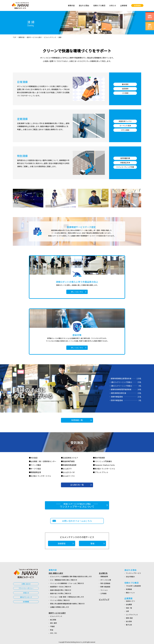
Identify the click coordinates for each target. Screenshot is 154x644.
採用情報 (26, 602)
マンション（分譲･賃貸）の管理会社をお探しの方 (67, 597)
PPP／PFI (53, 633)
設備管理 (62, 543)
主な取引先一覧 (77, 485)
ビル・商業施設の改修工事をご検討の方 (64, 580)
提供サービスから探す (34, 37)
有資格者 (129, 589)
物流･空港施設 (105, 583)
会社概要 (129, 604)
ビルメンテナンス (50, 37)
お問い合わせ (26, 584)
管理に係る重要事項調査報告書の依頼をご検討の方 (67, 604)
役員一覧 (129, 608)
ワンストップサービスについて (77, 505)
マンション (104, 590)
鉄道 (52, 630)
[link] (106, 5)
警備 (92, 543)
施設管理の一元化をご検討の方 (61, 587)
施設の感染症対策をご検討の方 (61, 590)
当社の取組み (130, 577)
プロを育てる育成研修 (133, 586)
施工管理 (53, 620)
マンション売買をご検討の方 (60, 600)
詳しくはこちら (77, 292)
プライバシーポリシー (26, 588)
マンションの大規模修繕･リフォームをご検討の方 (67, 583)
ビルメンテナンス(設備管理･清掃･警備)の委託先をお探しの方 (71, 576)
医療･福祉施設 (105, 587)
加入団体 (129, 621)
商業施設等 (104, 576)
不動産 (52, 626)
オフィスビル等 (106, 580)
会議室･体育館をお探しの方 (60, 607)
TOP (14, 37)
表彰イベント (130, 593)
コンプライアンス (132, 615)
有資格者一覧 (77, 420)
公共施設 (103, 593)
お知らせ (26, 593)
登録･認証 (129, 618)
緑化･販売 (54, 623)
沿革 (127, 611)
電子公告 (129, 625)
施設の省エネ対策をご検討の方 (61, 593)
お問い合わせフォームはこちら (77, 521)
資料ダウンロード (26, 597)
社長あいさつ (130, 601)
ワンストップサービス (133, 573)
